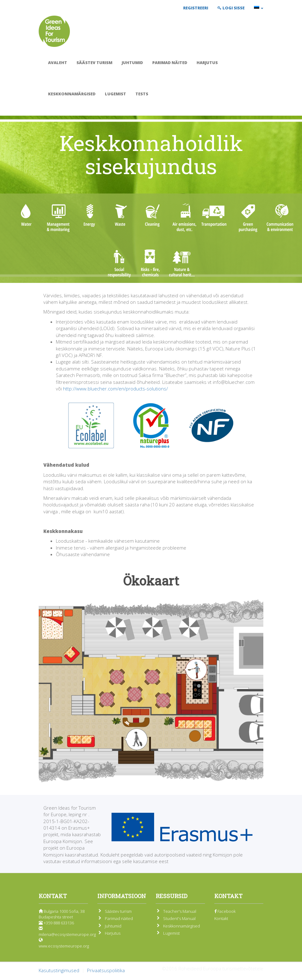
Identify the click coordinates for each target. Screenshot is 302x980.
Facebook (225, 911)
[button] (259, 8)
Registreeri (196, 8)
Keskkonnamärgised (72, 94)
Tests (142, 94)
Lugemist (115, 94)
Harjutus (207, 63)
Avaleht (58, 63)
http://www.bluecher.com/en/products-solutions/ (115, 389)
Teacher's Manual (180, 911)
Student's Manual (179, 918)
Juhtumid (132, 63)
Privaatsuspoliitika (106, 970)
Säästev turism (94, 63)
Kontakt (221, 918)
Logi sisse (231, 8)
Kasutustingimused (59, 970)
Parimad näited (170, 63)
